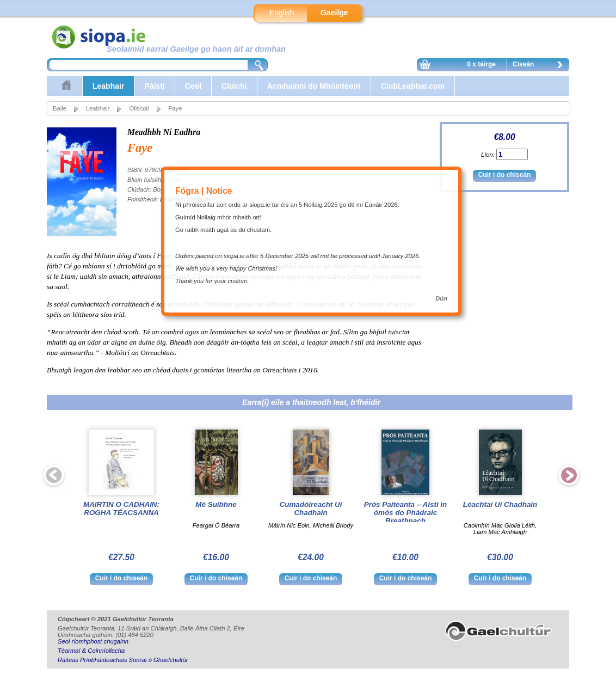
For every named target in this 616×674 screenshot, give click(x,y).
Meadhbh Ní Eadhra (164, 132)
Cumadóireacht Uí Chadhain (311, 508)
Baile (60, 108)
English (282, 13)
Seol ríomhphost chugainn (93, 641)
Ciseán (540, 66)
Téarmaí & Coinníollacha (91, 651)
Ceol (193, 86)
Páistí (154, 86)
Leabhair (108, 86)
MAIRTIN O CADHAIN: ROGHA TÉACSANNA (121, 508)
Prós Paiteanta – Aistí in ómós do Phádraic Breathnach (406, 513)
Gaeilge (334, 13)
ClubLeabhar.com (413, 86)
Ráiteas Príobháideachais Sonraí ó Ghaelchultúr (123, 660)
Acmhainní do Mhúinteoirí (314, 86)
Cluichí (234, 86)
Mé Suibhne (216, 504)
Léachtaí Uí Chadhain (500, 504)
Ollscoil (139, 108)
